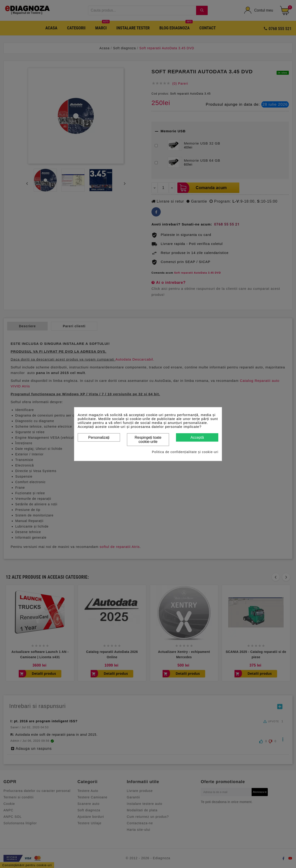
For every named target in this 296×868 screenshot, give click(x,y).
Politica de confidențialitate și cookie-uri (185, 452)
